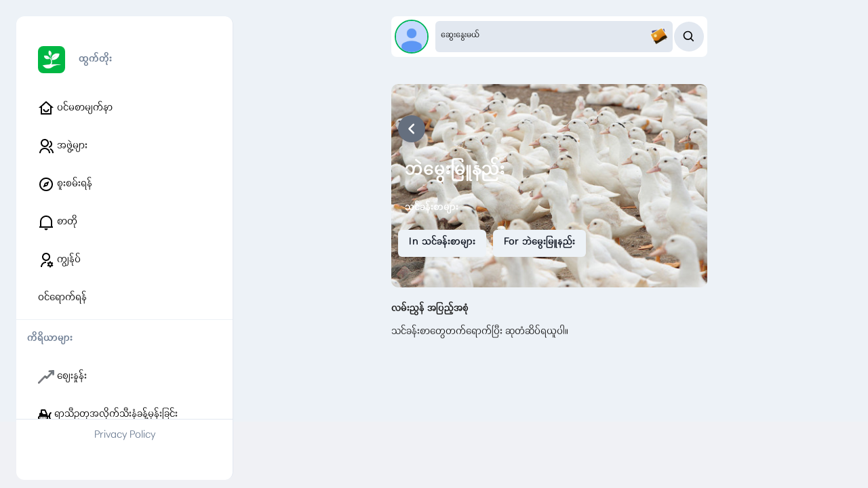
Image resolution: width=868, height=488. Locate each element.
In (442, 243)
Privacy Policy (125, 436)
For (539, 243)
